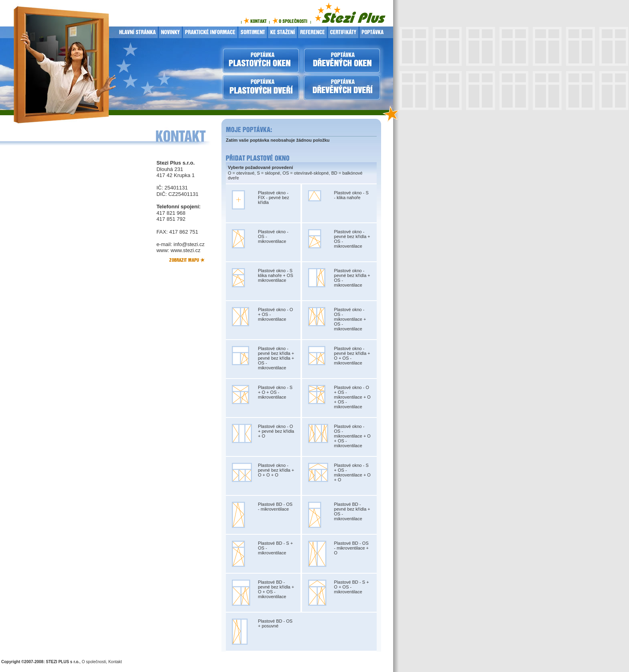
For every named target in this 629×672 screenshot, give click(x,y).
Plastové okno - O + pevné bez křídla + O (276, 431)
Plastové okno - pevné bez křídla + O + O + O (276, 470)
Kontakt (115, 662)
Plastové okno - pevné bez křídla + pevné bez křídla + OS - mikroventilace (276, 358)
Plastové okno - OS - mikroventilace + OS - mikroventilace (350, 319)
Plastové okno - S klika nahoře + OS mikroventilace (276, 275)
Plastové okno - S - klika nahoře (351, 195)
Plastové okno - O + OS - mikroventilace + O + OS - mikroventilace (352, 397)
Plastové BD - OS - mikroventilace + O (352, 548)
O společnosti (94, 662)
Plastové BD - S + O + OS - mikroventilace (352, 587)
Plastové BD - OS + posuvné (275, 623)
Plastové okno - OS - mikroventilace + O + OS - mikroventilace (352, 436)
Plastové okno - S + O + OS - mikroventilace (275, 392)
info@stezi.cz (189, 244)
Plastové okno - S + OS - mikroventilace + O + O (352, 472)
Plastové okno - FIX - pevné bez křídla (274, 198)
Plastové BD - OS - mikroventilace (275, 507)
